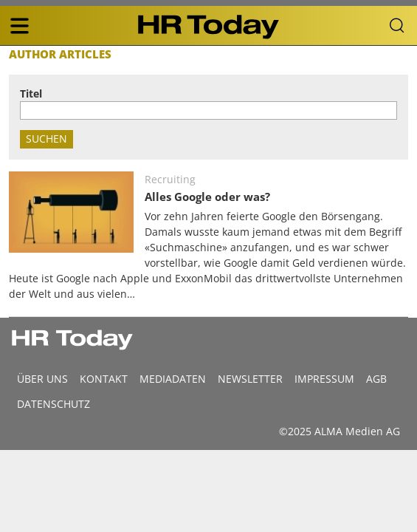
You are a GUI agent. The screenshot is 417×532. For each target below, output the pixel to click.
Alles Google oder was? (207, 197)
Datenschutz (54, 404)
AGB (376, 379)
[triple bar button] (19, 26)
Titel (31, 93)
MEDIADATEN (173, 379)
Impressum (324, 379)
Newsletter (250, 379)
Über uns (42, 379)
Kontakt (104, 379)
